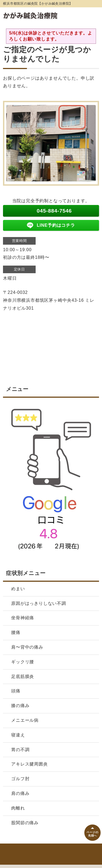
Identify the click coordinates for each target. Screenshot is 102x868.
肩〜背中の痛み (27, 647)
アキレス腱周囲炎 (29, 764)
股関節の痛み (25, 823)
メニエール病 (25, 720)
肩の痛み (20, 793)
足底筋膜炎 (23, 676)
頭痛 (16, 691)
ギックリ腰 (23, 662)
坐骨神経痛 (23, 618)
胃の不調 (20, 750)
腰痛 (18, 632)
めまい (20, 589)
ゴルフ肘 (20, 779)
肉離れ (18, 808)
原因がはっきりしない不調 (39, 603)
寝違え (18, 735)
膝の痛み (20, 706)
